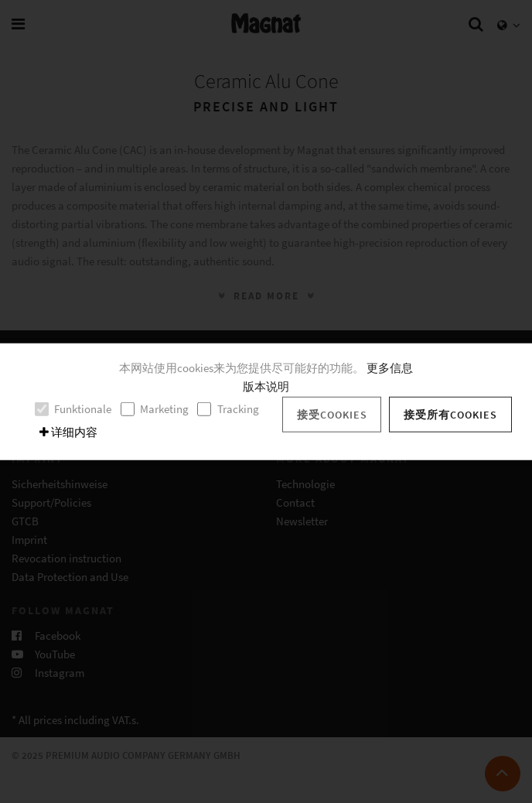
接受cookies (332, 414)
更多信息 (390, 368)
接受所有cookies (450, 414)
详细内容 (68, 432)
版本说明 (266, 386)
